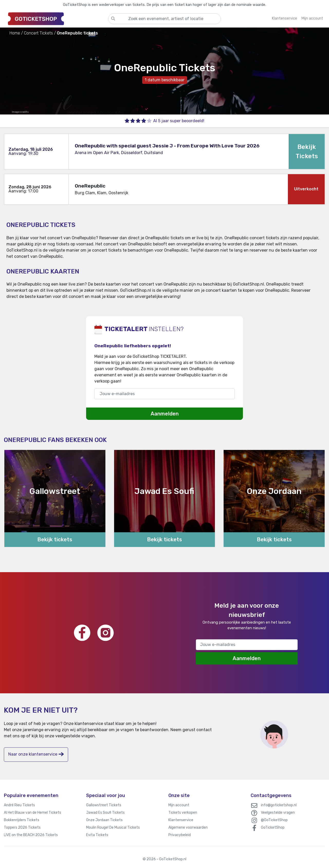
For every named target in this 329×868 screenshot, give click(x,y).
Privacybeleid (180, 835)
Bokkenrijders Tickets (22, 820)
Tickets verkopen (183, 813)
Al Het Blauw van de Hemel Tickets (33, 813)
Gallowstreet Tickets (104, 805)
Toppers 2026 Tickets (22, 827)
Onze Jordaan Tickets (104, 820)
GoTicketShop (273, 827)
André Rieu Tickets (19, 805)
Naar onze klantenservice (36, 754)
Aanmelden (165, 414)
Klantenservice (181, 820)
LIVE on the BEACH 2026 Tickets (31, 835)
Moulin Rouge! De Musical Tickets (113, 827)
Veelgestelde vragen (278, 813)
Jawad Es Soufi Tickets (105, 813)
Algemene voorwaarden (188, 827)
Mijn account (179, 805)
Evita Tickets (97, 835)
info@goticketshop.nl (279, 805)
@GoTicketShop (274, 820)
